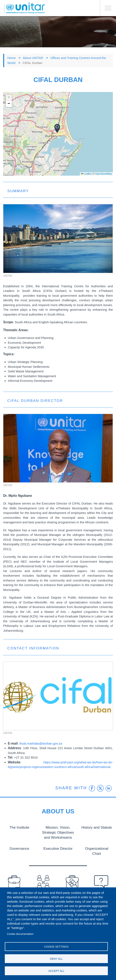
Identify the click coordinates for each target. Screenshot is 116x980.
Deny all (56, 959)
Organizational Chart (97, 848)
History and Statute (97, 827)
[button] (57, 128)
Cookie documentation (20, 934)
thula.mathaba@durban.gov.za (41, 743)
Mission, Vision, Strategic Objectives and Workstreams (58, 832)
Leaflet (86, 174)
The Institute (19, 827)
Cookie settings (56, 947)
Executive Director (58, 848)
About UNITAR (33, 58)
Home (11, 58)
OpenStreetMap (104, 174)
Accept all (56, 971)
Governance (19, 848)
